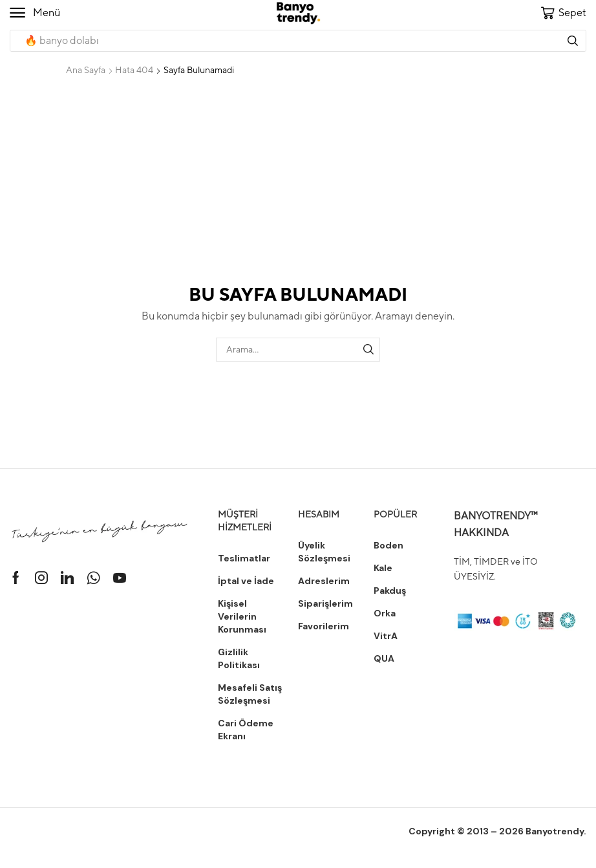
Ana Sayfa (86, 70)
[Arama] (573, 41)
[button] (35, 13)
